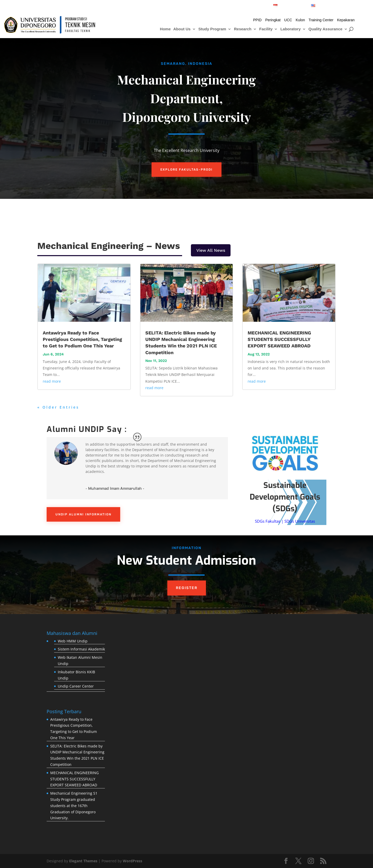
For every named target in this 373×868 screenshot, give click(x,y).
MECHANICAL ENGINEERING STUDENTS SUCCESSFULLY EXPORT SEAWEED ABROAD (279, 339)
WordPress (132, 861)
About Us (182, 29)
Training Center (321, 20)
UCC (288, 20)
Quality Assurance (325, 29)
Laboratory (290, 29)
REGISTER (187, 588)
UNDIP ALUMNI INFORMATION (83, 514)
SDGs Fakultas (268, 521)
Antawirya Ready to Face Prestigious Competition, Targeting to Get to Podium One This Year (82, 339)
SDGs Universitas (300, 521)
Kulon (300, 20)
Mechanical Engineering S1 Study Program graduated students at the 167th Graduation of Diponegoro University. (74, 806)
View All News (211, 250)
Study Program (212, 29)
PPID (257, 20)
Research (243, 29)
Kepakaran (346, 20)
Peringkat (273, 20)
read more (52, 381)
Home (165, 29)
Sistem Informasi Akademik (81, 649)
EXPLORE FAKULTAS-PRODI (187, 170)
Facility (266, 29)
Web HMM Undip (73, 641)
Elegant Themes (83, 861)
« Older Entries (58, 407)
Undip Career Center (76, 686)
